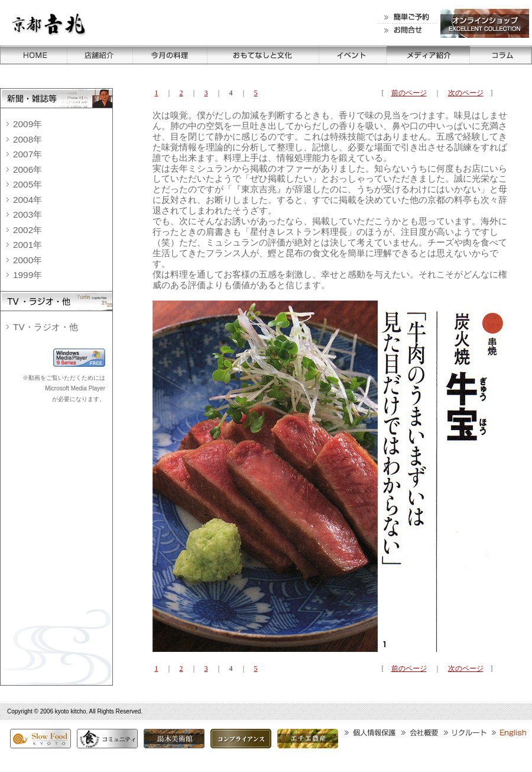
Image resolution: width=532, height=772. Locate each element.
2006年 (27, 169)
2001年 (27, 245)
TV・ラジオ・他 (46, 327)
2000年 (27, 260)
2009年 (27, 124)
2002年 (27, 230)
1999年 (27, 275)
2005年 (27, 184)
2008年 (27, 139)
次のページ (466, 93)
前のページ (409, 93)
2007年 (27, 154)
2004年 (27, 200)
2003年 (27, 214)
